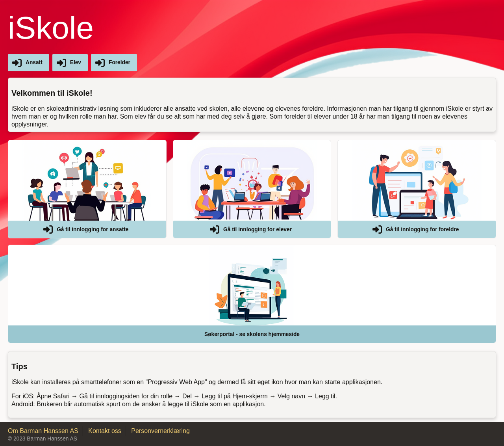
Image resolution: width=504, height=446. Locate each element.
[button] (87, 189)
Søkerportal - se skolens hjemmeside (252, 334)
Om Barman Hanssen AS (43, 431)
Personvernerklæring (160, 431)
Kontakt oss (105, 431)
